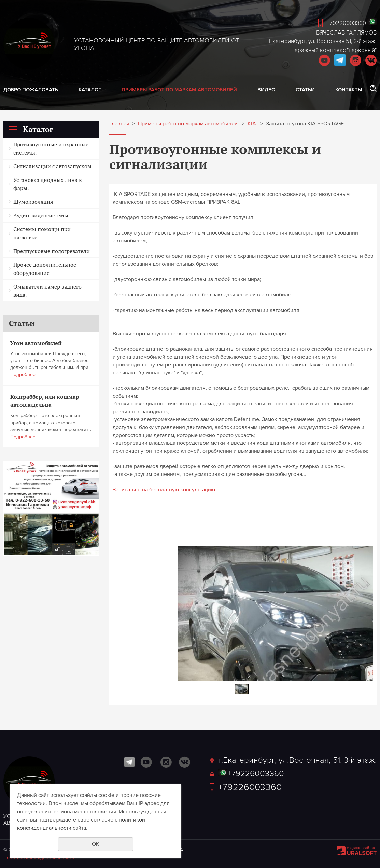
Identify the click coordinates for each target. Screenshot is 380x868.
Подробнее (23, 375)
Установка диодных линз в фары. (47, 184)
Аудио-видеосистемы (41, 215)
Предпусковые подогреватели (52, 251)
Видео (266, 90)
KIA (252, 124)
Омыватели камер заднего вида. (47, 291)
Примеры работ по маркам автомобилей (179, 90)
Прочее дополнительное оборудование (45, 269)
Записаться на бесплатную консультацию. (165, 490)
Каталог (90, 90)
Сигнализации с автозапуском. (53, 166)
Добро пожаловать (31, 90)
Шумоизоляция (33, 202)
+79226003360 (346, 23)
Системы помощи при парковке (42, 233)
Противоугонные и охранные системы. (51, 148)
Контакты (349, 90)
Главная (119, 124)
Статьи (305, 90)
